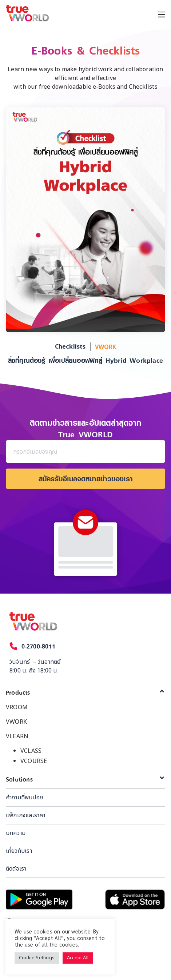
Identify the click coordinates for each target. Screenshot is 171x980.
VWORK (16, 722)
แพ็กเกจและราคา (26, 815)
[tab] (85, 692)
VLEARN (17, 736)
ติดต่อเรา (16, 869)
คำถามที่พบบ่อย (24, 798)
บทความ (16, 833)
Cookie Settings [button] (37, 958)
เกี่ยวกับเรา (19, 851)
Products (18, 692)
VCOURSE (34, 761)
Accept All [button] (78, 958)
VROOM (17, 707)
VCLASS (31, 751)
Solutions (19, 779)
